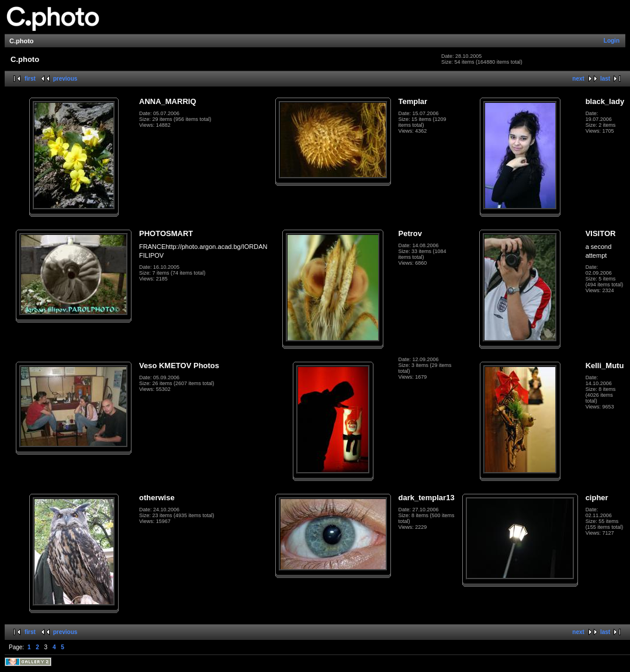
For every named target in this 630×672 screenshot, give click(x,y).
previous (65, 79)
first (30, 79)
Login (612, 41)
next (578, 79)
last (605, 79)
